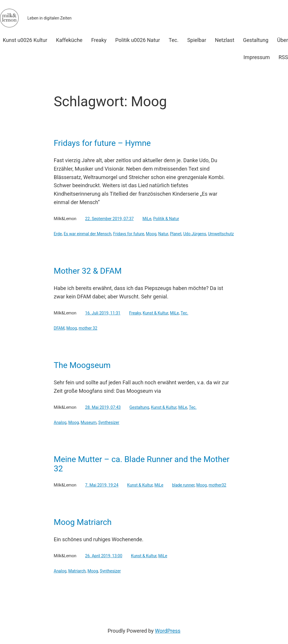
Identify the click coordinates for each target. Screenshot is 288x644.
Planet (176, 234)
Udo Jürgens (195, 234)
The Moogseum (82, 365)
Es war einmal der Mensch (88, 234)
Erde (58, 234)
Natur (163, 234)
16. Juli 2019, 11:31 (103, 313)
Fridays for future (128, 234)
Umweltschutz (221, 234)
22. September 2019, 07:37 (109, 219)
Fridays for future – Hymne (102, 143)
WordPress (168, 631)
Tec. (184, 313)
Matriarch (77, 571)
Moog (151, 234)
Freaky (135, 313)
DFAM (59, 328)
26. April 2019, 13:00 (104, 556)
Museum (89, 422)
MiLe (147, 219)
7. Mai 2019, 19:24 (102, 485)
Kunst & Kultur (156, 313)
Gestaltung (139, 407)
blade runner (183, 485)
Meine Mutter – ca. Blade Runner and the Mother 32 (142, 464)
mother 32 (88, 328)
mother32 (217, 485)
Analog (60, 422)
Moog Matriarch (83, 522)
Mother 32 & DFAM (88, 271)
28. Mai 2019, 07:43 (103, 407)
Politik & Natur (166, 219)
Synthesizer (109, 422)
